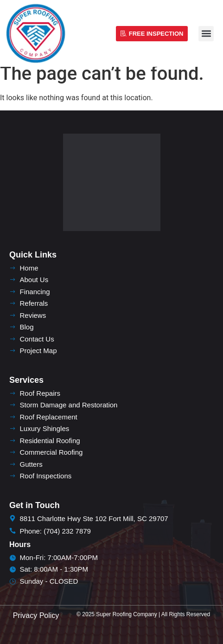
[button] (206, 34)
